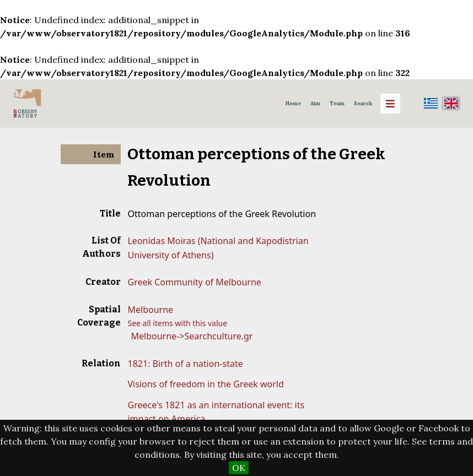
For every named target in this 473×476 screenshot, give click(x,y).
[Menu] (390, 104)
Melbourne (150, 310)
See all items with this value (177, 323)
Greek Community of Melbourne (194, 282)
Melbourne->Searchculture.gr (192, 336)
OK (239, 468)
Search (363, 104)
